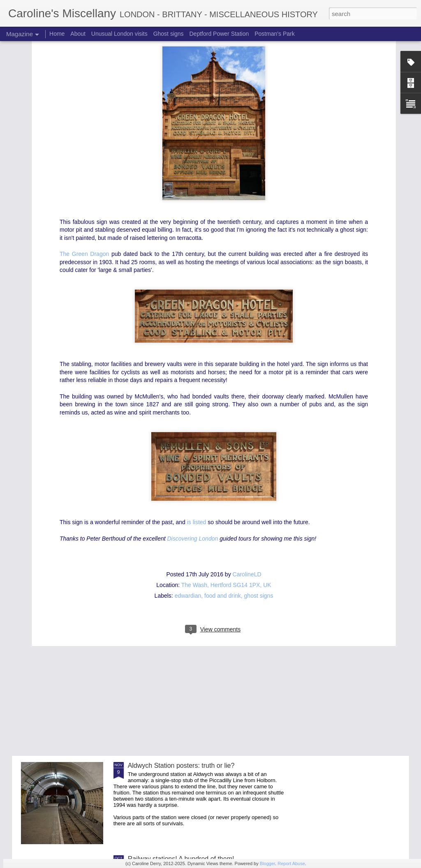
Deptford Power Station (219, 34)
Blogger (267, 863)
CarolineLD (247, 466)
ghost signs (259, 487)
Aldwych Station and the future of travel (185, 579)
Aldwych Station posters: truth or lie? (181, 766)
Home (57, 34)
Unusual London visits (119, 34)
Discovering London (194, 430)
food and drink (223, 487)
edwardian (188, 487)
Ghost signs (169, 34)
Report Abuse (291, 863)
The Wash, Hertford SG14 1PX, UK (226, 477)
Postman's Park (275, 34)
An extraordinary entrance (166, 672)
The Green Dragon (86, 145)
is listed (196, 414)
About (78, 34)
